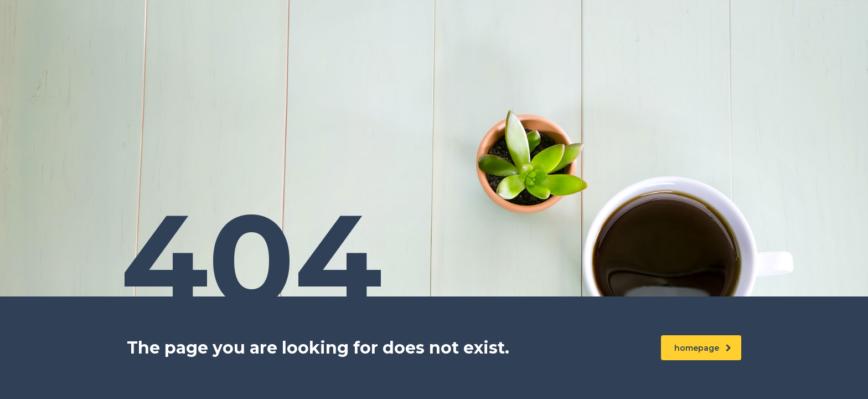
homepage (703, 348)
